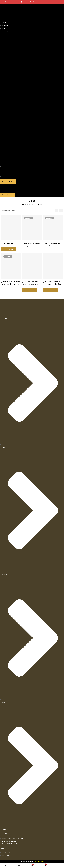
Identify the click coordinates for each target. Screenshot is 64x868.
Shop (4, 29)
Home (4, 22)
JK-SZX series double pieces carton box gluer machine (11, 283)
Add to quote (9, 249)
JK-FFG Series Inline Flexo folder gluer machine (31, 245)
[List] (57, 210)
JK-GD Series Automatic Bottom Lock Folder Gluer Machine (52, 284)
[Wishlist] (32, 865)
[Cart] (45, 865)
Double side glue (7, 243)
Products (32, 204)
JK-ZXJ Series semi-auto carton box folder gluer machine (31, 284)
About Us (5, 25)
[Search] (58, 865)
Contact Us (5, 32)
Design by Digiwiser (39, 861)
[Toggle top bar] (62, 2)
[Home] (6, 865)
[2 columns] (61, 210)
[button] (32, 99)
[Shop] (19, 865)
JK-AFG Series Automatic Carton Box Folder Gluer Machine (52, 246)
